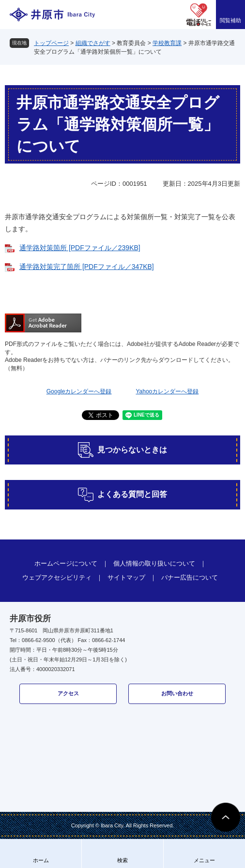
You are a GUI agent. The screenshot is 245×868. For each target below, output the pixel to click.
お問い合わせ (177, 693)
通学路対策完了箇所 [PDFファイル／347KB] (87, 267)
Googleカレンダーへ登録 (79, 391)
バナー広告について (190, 577)
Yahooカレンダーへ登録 (167, 391)
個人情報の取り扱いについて (154, 563)
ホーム (41, 860)
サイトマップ (126, 577)
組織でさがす (93, 43)
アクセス (68, 693)
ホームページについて (66, 563)
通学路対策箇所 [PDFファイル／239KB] (80, 248)
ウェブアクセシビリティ (57, 577)
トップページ (51, 43)
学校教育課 (167, 43)
